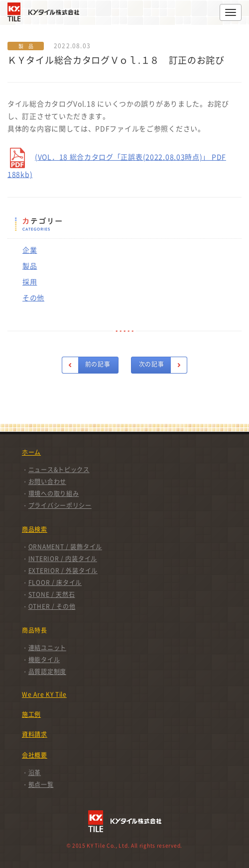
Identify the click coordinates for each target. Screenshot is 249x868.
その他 (33, 297)
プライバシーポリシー (60, 505)
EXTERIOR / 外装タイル (63, 571)
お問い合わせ (47, 482)
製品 (30, 266)
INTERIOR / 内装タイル (63, 559)
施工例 (31, 714)
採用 (30, 282)
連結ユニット (47, 648)
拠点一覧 (41, 784)
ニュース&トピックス (59, 470)
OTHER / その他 (52, 606)
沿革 (35, 772)
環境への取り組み (54, 493)
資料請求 (35, 734)
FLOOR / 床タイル (55, 582)
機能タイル (44, 660)
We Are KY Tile (44, 694)
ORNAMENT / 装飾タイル (65, 547)
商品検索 (35, 529)
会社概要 (35, 755)
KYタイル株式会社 (46, 12)
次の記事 (152, 364)
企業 (30, 250)
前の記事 (98, 364)
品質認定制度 (47, 672)
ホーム (31, 452)
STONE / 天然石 (52, 594)
